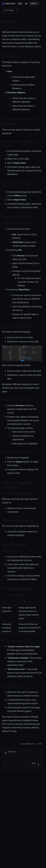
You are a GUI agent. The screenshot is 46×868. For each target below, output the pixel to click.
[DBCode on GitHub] (21, 4)
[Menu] (44, 4)
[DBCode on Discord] (26, 4)
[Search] (19, 4)
